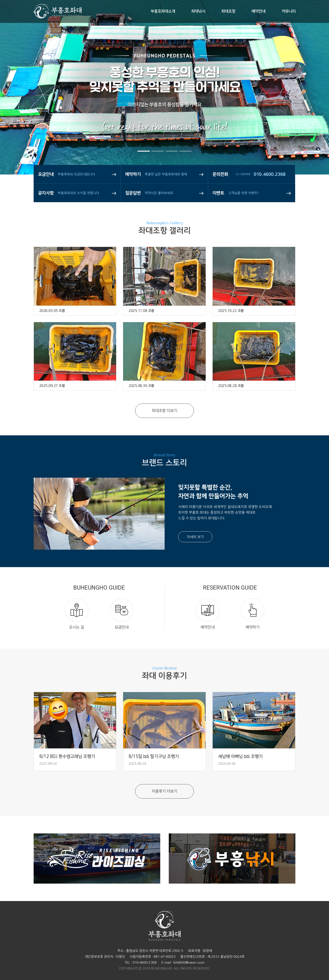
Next (313, 105)
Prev (16, 105)
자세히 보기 (195, 537)
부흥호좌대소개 (163, 11)
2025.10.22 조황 (231, 311)
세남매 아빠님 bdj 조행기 (240, 756)
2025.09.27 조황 (52, 386)
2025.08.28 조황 (231, 386)
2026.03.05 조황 (52, 311)
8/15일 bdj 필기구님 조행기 (154, 756)
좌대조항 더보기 (164, 411)
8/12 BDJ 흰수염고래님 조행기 (67, 756)
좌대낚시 (198, 11)
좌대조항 (228, 11)
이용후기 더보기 (164, 791)
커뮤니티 (289, 11)
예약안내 (258, 11)
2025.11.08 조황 (141, 311)
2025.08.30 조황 (141, 386)
